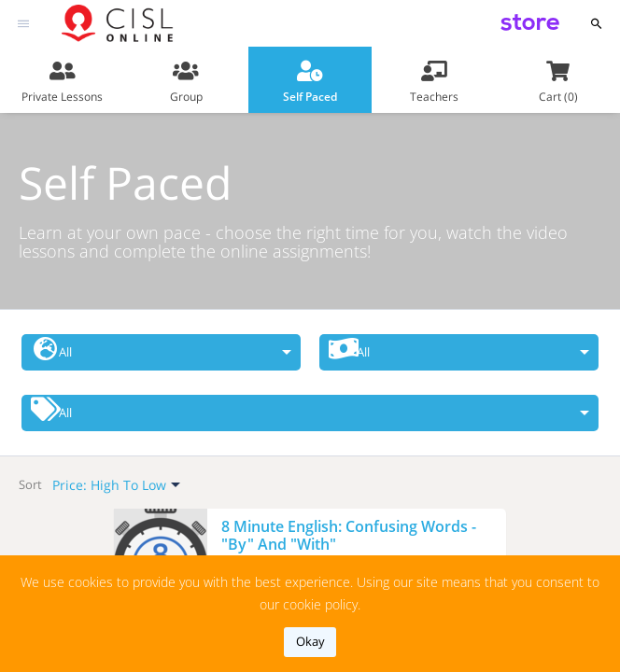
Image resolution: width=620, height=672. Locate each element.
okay (310, 641)
